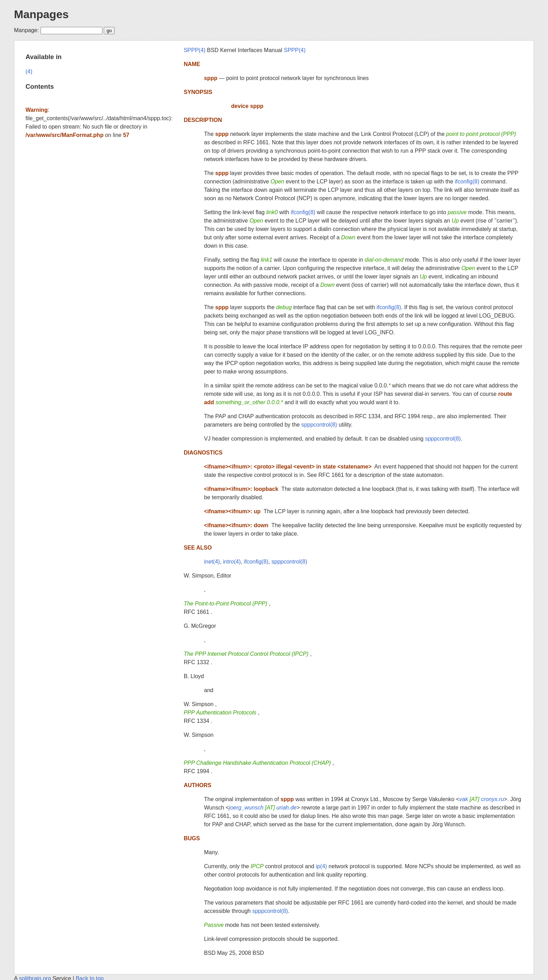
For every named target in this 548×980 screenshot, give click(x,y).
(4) (29, 71)
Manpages (41, 14)
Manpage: (26, 30)
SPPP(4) (195, 50)
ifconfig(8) (467, 182)
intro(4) (232, 562)
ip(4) (322, 866)
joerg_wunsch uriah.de (263, 808)
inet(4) (212, 562)
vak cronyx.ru (482, 799)
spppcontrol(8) (319, 425)
